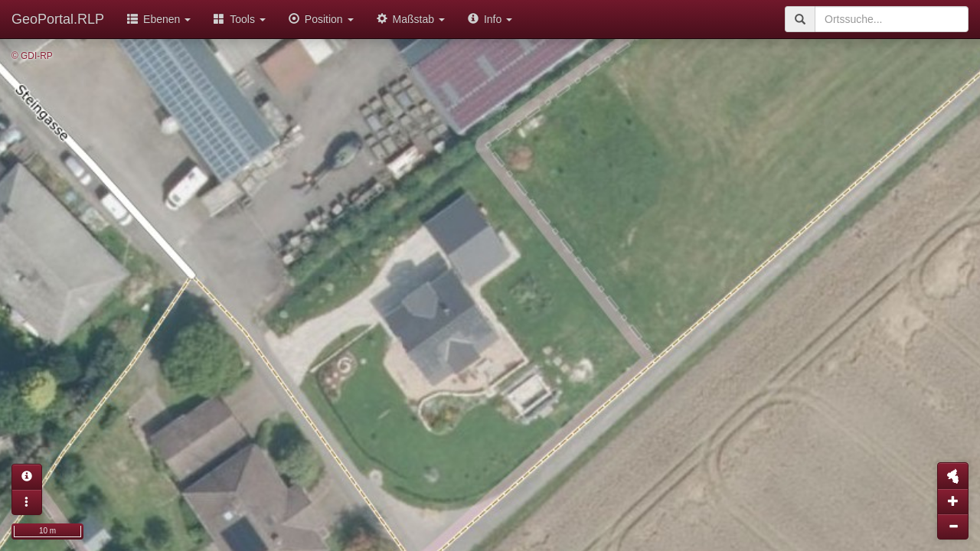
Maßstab (411, 19)
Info (490, 19)
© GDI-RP (32, 56)
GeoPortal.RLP (58, 19)
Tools (240, 19)
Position (321, 19)
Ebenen (159, 19)
